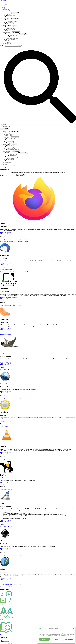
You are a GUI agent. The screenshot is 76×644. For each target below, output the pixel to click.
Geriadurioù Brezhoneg (12, 38)
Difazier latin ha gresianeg (12, 31)
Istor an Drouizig (10, 16)
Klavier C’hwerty (10, 40)
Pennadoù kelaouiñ (11, 17)
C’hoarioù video (10, 23)
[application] (11, 13)
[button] (73, 629)
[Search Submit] (18, 46)
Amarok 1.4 (30, 325)
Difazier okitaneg (10, 30)
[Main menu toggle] (4, 129)
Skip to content (3, 1)
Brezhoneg (5, 3)
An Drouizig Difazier (11, 27)
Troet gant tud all (10, 24)
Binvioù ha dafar (7, 32)
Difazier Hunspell (10, 28)
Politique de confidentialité (52, 642)
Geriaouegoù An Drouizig (15, 36)
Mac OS (18, 239)
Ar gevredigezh (7, 13)
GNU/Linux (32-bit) (25, 239)
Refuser (56, 639)
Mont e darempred (7, 43)
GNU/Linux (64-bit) (35, 239)
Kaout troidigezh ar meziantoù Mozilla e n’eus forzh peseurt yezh (14, 241)
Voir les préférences (68, 639)
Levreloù (8, 42)
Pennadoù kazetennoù (5, 641)
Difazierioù (6, 25)
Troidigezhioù (7, 18)
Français (5, 4)
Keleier (8, 14)
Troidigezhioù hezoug (11, 21)
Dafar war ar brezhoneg (13, 34)
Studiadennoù (12, 37)
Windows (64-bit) (4, 239)
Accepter (44, 639)
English (4, 5)
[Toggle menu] (15, 13)
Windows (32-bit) (12, 239)
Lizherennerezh (10, 41)
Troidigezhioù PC (10, 20)
